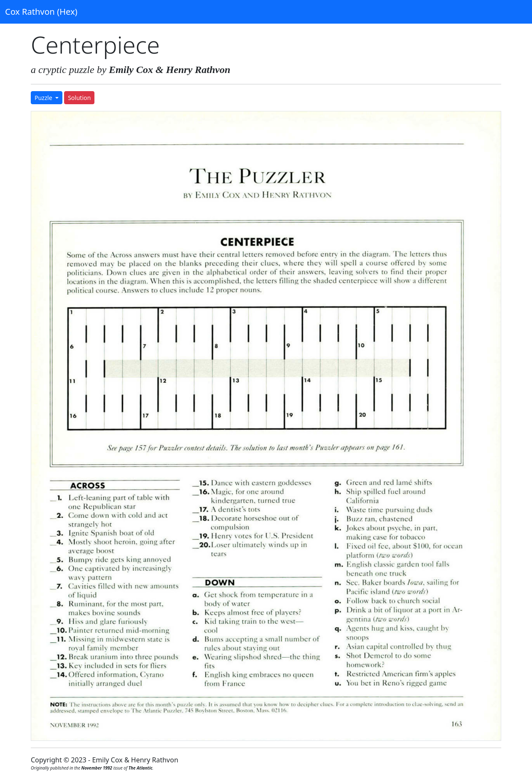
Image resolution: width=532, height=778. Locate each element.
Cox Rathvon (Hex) (41, 12)
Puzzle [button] (44, 98)
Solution (79, 98)
